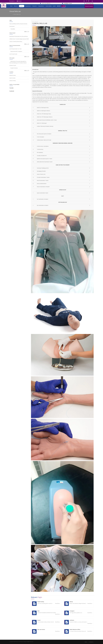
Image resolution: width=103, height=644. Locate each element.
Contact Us (12, 1)
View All (27, 32)
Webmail (19, 1)
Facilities (22, 6)
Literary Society (13, 81)
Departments (41, 6)
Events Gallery (49, 6)
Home (11, 6)
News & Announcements (15, 45)
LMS (63, 6)
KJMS (59, 6)
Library (71, 602)
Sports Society (12, 78)
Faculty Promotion (14, 68)
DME (11, 20)
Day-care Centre (41, 629)
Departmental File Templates (16, 51)
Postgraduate (28, 6)
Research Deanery (89, 6)
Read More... (58, 603)
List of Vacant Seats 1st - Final (15, 49)
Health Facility (41, 602)
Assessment (12, 26)
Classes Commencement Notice (16, 41)
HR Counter (12, 58)
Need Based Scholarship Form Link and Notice (19, 36)
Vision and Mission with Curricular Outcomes (18, 24)
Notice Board (12, 33)
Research (35, 6)
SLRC (38, 611)
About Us (16, 6)
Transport (72, 611)
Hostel (39, 620)
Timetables (13, 29)
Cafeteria (72, 620)
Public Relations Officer (75, 629)
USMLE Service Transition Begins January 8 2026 (19, 39)
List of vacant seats (13, 54)
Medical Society (13, 75)
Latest (55, 6)
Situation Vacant (13, 65)
